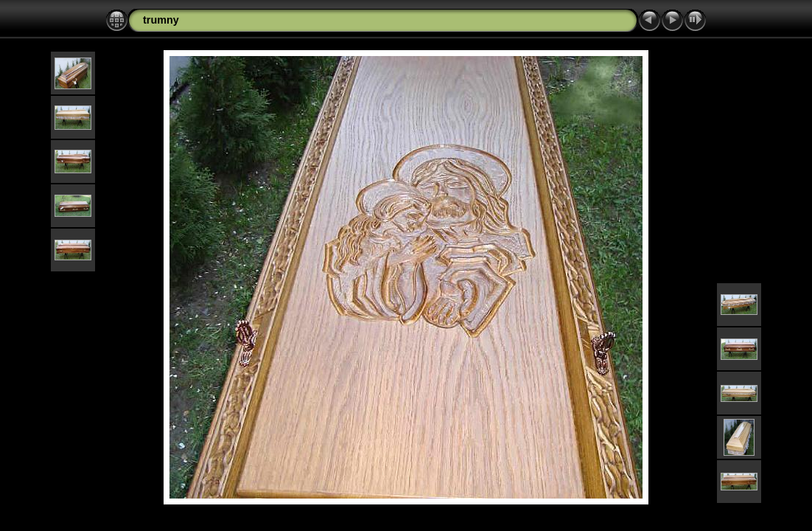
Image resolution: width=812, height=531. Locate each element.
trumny (161, 20)
